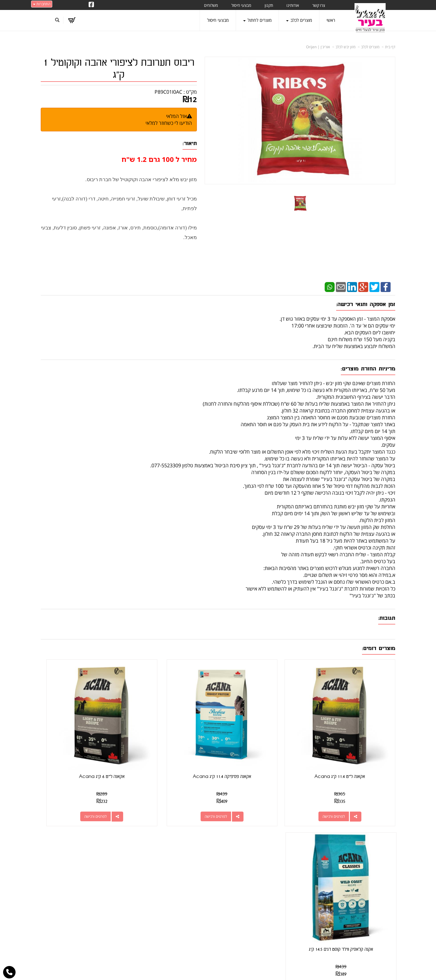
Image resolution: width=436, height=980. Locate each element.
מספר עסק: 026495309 (280, 858)
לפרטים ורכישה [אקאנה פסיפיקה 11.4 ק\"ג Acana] (257, 787)
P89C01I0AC (168, 92)
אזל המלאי (176, 116)
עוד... (117, 830)
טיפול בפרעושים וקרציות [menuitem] (374, 905)
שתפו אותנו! (187, 852)
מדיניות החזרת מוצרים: (368, 369)
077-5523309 (279, 866)
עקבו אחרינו (200, 830)
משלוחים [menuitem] (211, 5)
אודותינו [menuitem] (293, 5)
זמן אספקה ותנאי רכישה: (366, 304)
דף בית (390, 47)
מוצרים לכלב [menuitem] (299, 20)
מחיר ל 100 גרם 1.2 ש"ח (159, 159)
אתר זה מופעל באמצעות (218, 969)
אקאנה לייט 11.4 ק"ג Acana (354, 747)
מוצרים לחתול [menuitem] (257, 20)
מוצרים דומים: (379, 648)
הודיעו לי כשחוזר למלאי (169, 123)
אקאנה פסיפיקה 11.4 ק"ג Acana (263, 747)
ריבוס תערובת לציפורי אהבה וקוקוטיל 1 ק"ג (119, 69)
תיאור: (190, 143)
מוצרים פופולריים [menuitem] (381, 844)
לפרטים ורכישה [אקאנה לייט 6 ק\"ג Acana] (166, 787)
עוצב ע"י (218, 977)
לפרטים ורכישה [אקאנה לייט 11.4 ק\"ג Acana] (348, 787)
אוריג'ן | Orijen (318, 47)
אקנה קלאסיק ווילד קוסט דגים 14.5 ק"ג (82, 747)
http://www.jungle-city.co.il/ (185, 844)
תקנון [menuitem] (269, 5)
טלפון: (299, 866)
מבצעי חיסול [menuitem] (241, 5)
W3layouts (211, 977)
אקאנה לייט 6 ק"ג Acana (172, 747)
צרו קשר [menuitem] (319, 5)
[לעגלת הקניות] (74, 20)
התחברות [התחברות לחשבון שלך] (42, 4)
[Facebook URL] (91, 5)
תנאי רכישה (294, 874)
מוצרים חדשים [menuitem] (383, 862)
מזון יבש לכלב (346, 47)
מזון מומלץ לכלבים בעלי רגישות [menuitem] (369, 914)
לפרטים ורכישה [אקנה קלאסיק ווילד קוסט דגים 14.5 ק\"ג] (75, 787)
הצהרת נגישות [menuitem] (382, 922)
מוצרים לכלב (370, 47)
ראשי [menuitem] (331, 20)
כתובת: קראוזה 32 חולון (281, 851)
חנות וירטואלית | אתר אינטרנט (179, 969)
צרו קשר (294, 830)
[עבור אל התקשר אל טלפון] (9, 972)
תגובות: (387, 618)
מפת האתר (383, 830)
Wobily (238, 969)
